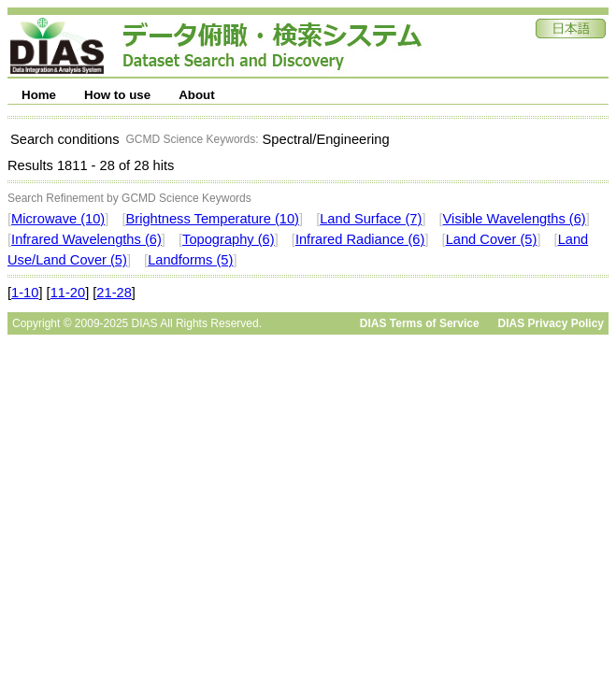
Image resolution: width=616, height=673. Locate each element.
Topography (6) (229, 239)
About (197, 95)
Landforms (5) (190, 260)
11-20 (68, 293)
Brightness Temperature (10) (213, 219)
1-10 (25, 293)
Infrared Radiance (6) (360, 239)
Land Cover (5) (492, 239)
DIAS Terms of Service (420, 323)
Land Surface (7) (371, 219)
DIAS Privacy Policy (551, 323)
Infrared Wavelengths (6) (86, 239)
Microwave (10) (58, 219)
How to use (117, 95)
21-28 (114, 293)
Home (39, 95)
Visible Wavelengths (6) (515, 219)
